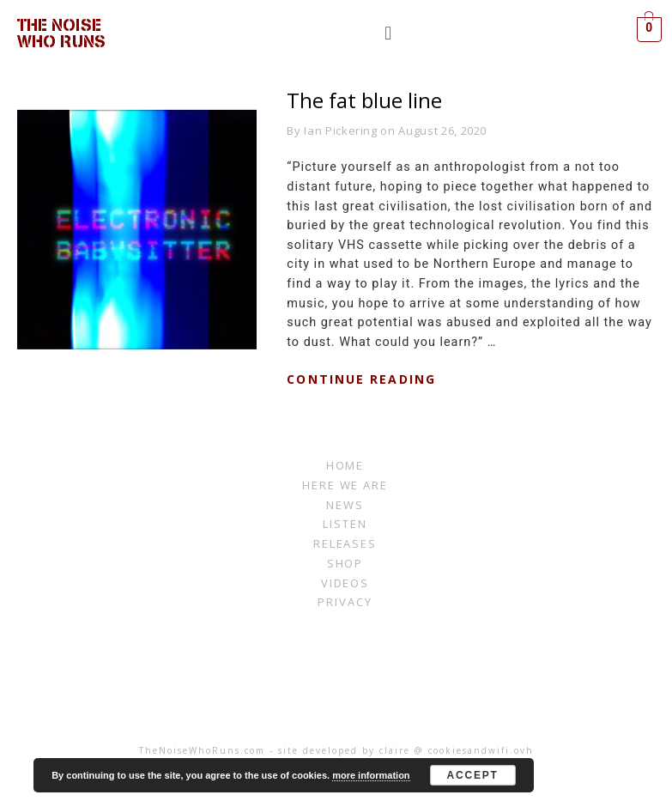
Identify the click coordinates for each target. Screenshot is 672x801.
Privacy (345, 602)
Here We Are (345, 485)
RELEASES (345, 543)
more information (371, 775)
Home (345, 465)
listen (345, 524)
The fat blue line (364, 100)
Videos (345, 583)
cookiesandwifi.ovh (481, 750)
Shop (345, 563)
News (345, 505)
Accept (473, 775)
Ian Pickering (340, 130)
